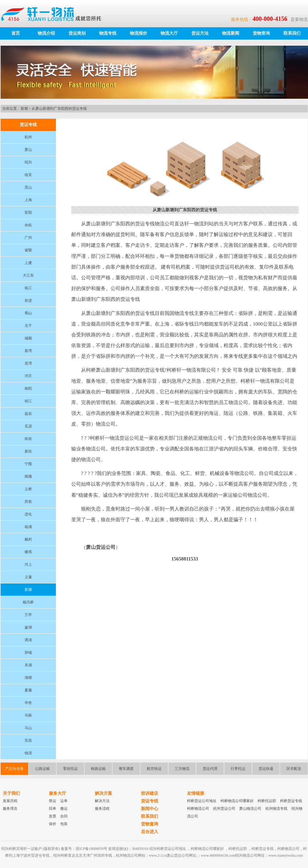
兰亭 (28, 615)
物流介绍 (46, 33)
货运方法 (200, 33)
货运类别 (77, 33)
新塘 (24, 109)
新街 (28, 451)
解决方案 (103, 793)
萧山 (28, 150)
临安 (28, 175)
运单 (64, 801)
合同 (64, 816)
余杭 (28, 225)
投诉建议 (150, 793)
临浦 (28, 527)
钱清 (28, 753)
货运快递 (266, 769)
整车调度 (126, 769)
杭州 (28, 137)
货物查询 (261, 33)
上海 (28, 200)
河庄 (28, 376)
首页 (16, 33)
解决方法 (102, 801)
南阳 (28, 388)
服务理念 (10, 809)
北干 (28, 326)
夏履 (28, 690)
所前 (28, 502)
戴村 (28, 539)
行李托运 (238, 769)
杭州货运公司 (224, 809)
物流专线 (108, 33)
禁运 (53, 801)
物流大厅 (169, 33)
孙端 (28, 652)
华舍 (28, 703)
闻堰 (28, 476)
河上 (28, 564)
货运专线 (150, 801)
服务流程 (102, 809)
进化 (28, 514)
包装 (64, 824)
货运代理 (210, 769)
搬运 (64, 809)
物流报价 (138, 33)
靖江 (28, 401)
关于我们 (11, 793)
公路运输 (42, 769)
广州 (28, 238)
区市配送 (294, 769)
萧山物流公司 (250, 809)
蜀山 (28, 313)
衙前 (28, 439)
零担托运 (70, 769)
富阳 (28, 212)
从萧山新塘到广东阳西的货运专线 (59, 109)
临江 (28, 288)
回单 (53, 809)
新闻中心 (150, 809)
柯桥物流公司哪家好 (237, 801)
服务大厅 (57, 793)
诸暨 (28, 250)
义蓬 (28, 577)
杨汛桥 (28, 602)
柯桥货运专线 (291, 801)
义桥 (28, 489)
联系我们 (292, 33)
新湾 (28, 351)
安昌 (28, 740)
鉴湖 (28, 627)
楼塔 (28, 552)
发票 (53, 816)
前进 (28, 300)
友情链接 (196, 793)
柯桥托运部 (267, 801)
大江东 (28, 275)
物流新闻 (231, 33)
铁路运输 (98, 769)
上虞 (28, 263)
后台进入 (150, 832)
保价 (53, 824)
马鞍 (28, 715)
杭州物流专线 (276, 809)
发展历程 (10, 801)
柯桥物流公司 (198, 809)
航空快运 (154, 769)
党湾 (28, 363)
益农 (28, 414)
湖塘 (28, 678)
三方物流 (182, 769)
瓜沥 (28, 426)
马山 (28, 728)
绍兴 (28, 162)
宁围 (28, 464)
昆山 (28, 187)
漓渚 (28, 640)
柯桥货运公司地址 (202, 801)
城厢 (28, 338)
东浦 (28, 665)
